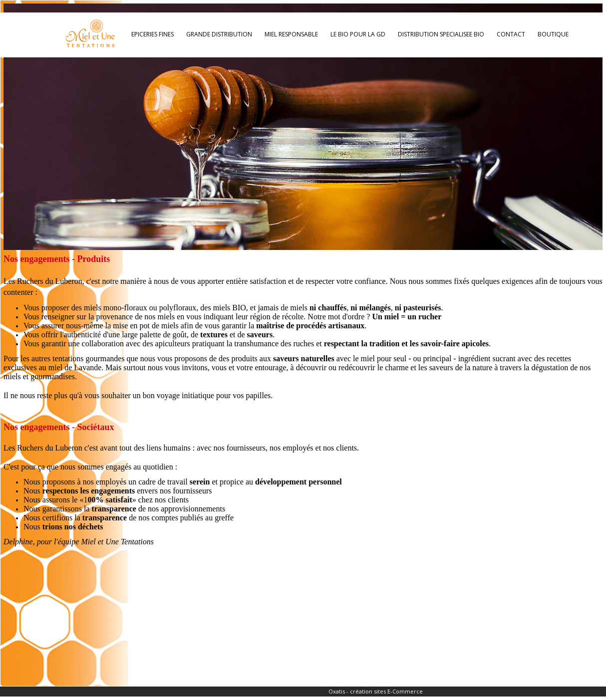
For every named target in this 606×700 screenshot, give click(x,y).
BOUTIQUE (553, 34)
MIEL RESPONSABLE (291, 34)
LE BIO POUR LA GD (358, 34)
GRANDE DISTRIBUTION (219, 34)
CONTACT (511, 34)
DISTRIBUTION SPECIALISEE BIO (441, 34)
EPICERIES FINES (152, 34)
